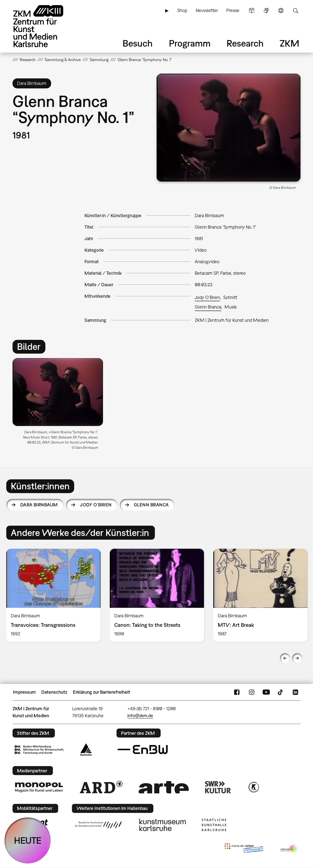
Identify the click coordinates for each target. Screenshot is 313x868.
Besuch (138, 43)
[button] (229, 128)
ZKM (289, 43)
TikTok (281, 692)
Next (297, 658)
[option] (60, 406)
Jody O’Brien (207, 297)
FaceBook (237, 692)
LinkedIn (295, 692)
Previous (285, 658)
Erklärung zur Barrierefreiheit (101, 692)
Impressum (24, 692)
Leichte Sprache (252, 11)
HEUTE (28, 840)
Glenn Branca (208, 307)
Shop (182, 10)
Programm (190, 43)
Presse (233, 10)
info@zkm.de (140, 716)
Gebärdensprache (266, 11)
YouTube (266, 692)
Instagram (252, 692)
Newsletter (207, 10)
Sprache (281, 11)
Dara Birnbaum (39, 505)
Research (245, 43)
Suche (295, 11)
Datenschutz (54, 692)
